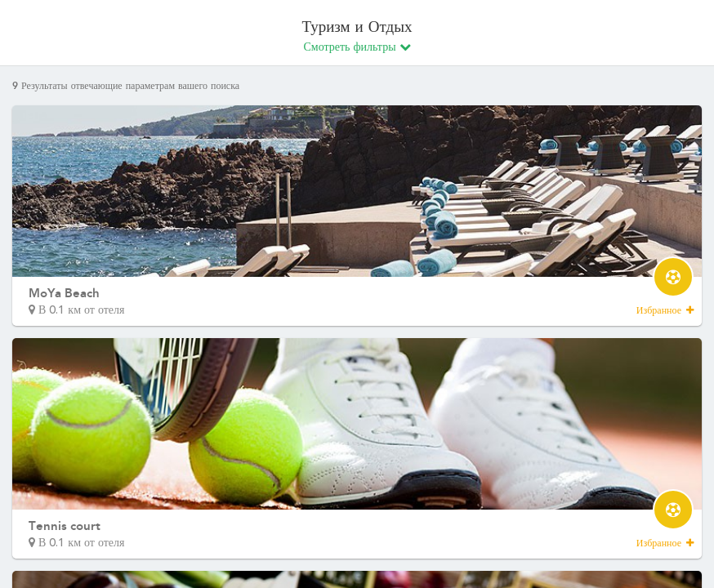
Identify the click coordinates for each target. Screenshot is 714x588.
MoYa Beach (64, 293)
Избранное (665, 310)
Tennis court (65, 526)
